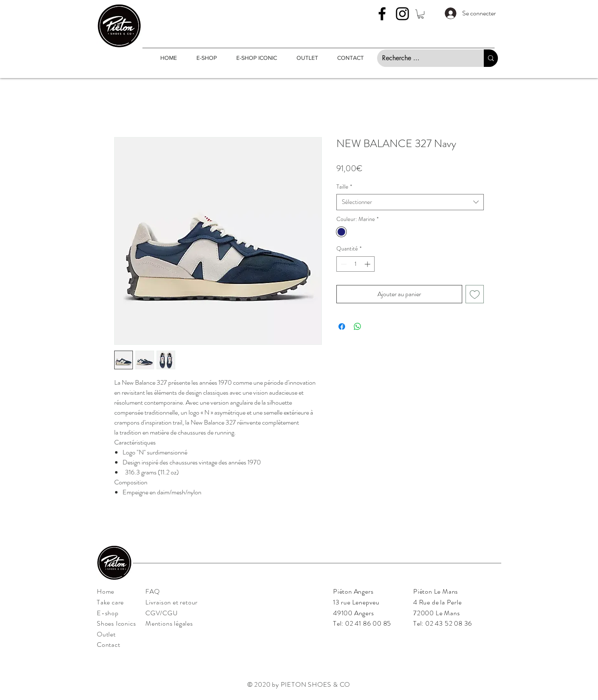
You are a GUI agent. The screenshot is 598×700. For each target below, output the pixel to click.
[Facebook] (382, 14)
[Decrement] (343, 264)
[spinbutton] (355, 264)
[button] (421, 14)
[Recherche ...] (424, 58)
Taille (344, 187)
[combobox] (410, 202)
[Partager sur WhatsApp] (358, 327)
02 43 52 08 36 (449, 623)
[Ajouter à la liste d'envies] (475, 294)
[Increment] (368, 264)
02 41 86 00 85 (368, 623)
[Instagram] (402, 14)
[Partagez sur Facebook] (342, 327)
